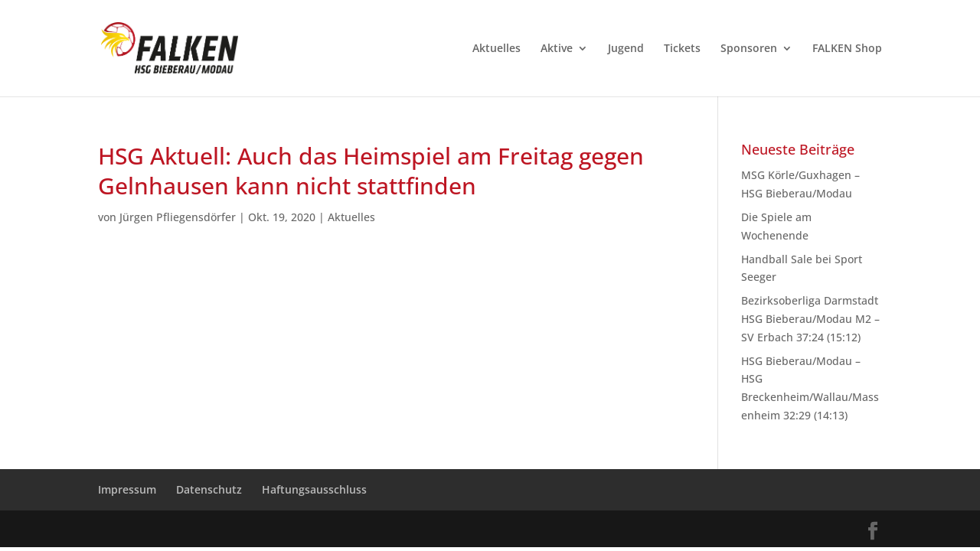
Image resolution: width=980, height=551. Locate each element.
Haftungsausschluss (314, 489)
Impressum (127, 489)
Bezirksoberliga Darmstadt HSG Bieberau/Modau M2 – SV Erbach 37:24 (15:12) (810, 319)
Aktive (557, 49)
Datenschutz (209, 489)
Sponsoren (749, 49)
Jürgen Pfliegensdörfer (178, 217)
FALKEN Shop (847, 49)
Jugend (626, 49)
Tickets (682, 49)
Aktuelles (497, 49)
